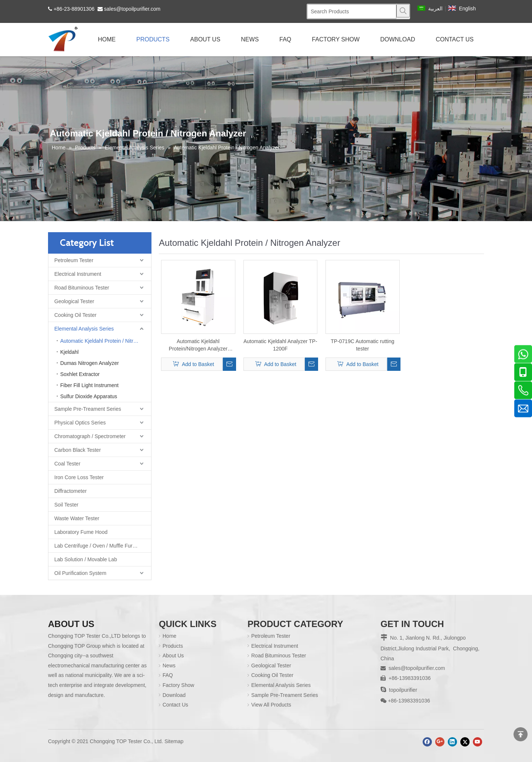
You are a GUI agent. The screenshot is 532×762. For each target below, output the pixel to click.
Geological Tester (74, 301)
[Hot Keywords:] (403, 11)
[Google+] (440, 735)
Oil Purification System (80, 573)
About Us (170, 656)
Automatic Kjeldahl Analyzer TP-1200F (280, 345)
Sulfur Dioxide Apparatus (89, 396)
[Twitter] (465, 735)
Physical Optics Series (80, 423)
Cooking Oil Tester (75, 315)
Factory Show (175, 685)
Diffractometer (71, 491)
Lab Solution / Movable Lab (86, 559)
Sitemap (174, 735)
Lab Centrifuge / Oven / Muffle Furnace (99, 546)
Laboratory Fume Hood (81, 532)
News (165, 666)
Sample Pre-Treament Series (88, 409)
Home (166, 636)
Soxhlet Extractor (80, 374)
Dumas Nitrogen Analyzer (90, 363)
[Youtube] (478, 735)
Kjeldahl (69, 352)
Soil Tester (66, 505)
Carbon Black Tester (78, 450)
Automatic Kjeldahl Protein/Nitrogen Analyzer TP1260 (198, 345)
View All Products (267, 705)
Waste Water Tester (77, 518)
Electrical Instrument (78, 274)
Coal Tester (67, 464)
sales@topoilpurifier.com (132, 9)
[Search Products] (352, 11)
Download (170, 695)
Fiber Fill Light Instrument (89, 385)
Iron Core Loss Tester (79, 477)
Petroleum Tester (74, 260)
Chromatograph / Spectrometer (90, 436)
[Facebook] (427, 735)
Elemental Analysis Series (84, 329)
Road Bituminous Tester (82, 288)
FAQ (164, 675)
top (521, 734)
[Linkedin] (452, 735)
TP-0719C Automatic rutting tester (362, 345)
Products (169, 646)
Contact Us (172, 705)
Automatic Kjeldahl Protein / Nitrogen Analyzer (106, 341)
